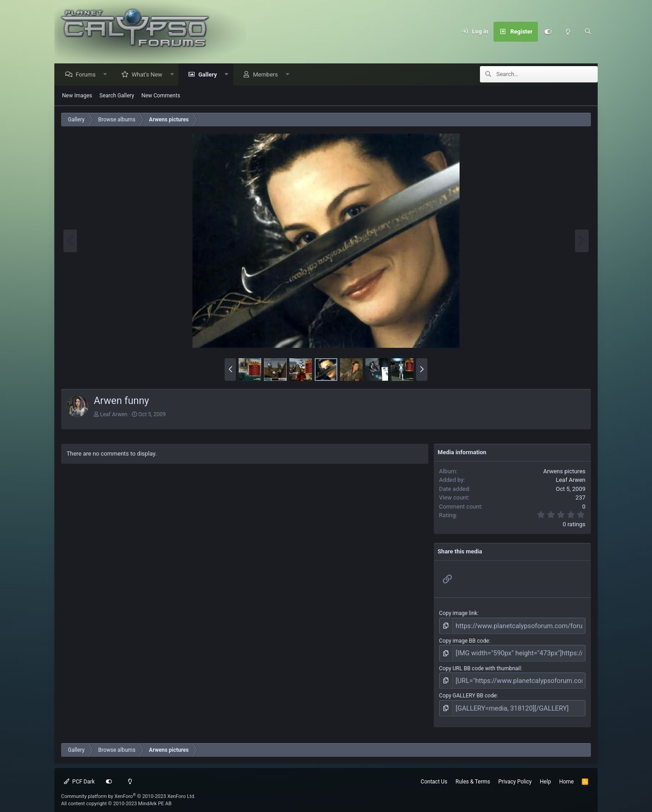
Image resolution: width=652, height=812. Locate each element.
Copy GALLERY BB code (468, 691)
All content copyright (116, 797)
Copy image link (458, 614)
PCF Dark (79, 774)
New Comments (161, 96)
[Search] (588, 32)
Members (268, 75)
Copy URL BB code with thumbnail (480, 665)
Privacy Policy (515, 774)
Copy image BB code (464, 639)
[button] (108, 75)
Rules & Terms (473, 774)
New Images (77, 96)
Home (566, 774)
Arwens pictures (564, 472)
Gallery (210, 75)
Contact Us (434, 774)
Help (545, 774)
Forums (88, 75)
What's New (149, 75)
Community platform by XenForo (128, 789)
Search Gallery (117, 96)
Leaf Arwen (114, 415)
